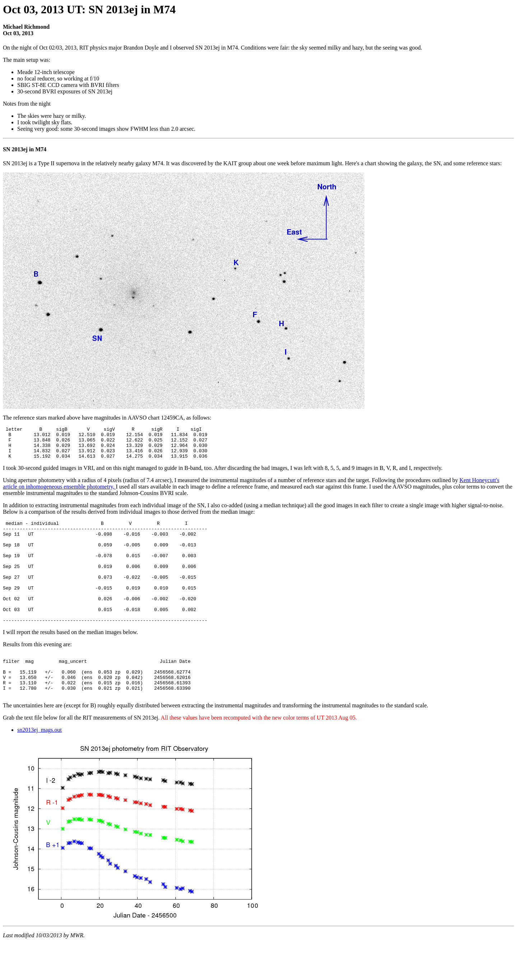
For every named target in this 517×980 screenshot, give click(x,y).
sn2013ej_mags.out (39, 765)
